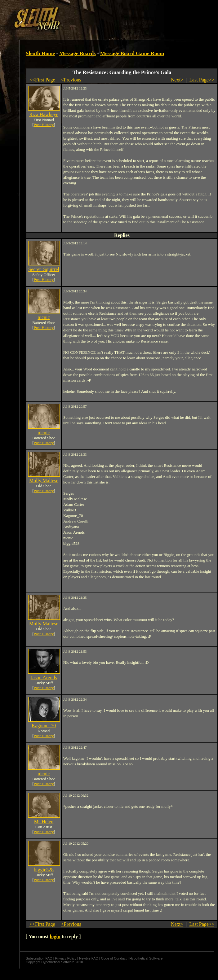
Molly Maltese (44, 481)
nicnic (44, 317)
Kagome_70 (44, 726)
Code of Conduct (114, 958)
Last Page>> (202, 80)
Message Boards (78, 53)
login (55, 936)
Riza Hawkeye (44, 114)
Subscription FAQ (39, 958)
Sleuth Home (40, 53)
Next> (177, 80)
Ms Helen (44, 822)
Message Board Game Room (132, 53)
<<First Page (42, 80)
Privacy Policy (66, 958)
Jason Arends (44, 678)
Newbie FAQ (89, 958)
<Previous (71, 80)
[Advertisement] (76, 16)
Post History (44, 125)
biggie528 (44, 870)
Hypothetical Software (146, 958)
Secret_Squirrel (44, 269)
